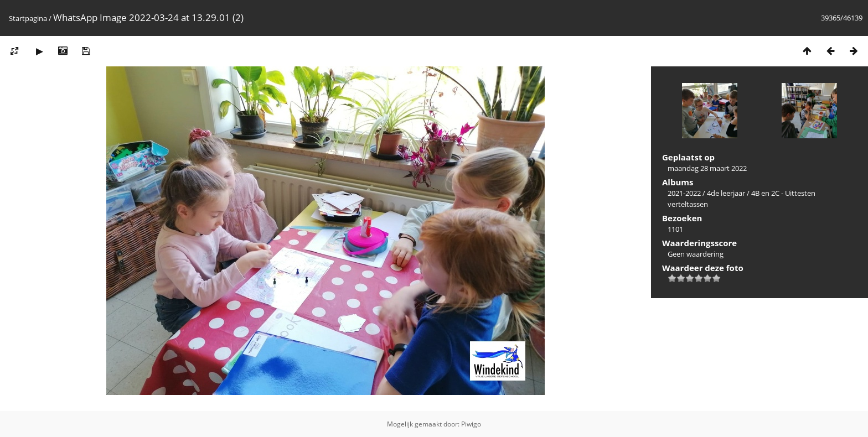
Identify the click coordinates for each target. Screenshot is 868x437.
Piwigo (471, 424)
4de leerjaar (726, 193)
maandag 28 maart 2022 (707, 168)
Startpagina (28, 18)
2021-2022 (684, 193)
